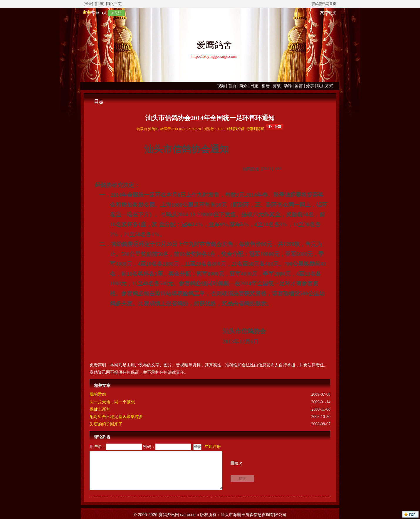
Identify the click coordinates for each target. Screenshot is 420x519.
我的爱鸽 (98, 394)
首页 (232, 86)
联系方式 (325, 86)
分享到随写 (255, 129)
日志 (254, 86)
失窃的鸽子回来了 (106, 424)
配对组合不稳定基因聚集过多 (116, 417)
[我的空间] (114, 4)
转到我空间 (236, 129)
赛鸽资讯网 (169, 515)
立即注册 (213, 447)
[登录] (88, 4)
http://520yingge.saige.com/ (214, 57)
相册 (266, 86)
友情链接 (328, 13)
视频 (221, 86)
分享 (310, 86)
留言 (299, 86)
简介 (243, 86)
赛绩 (277, 86)
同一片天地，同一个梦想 (112, 402)
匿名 (238, 464)
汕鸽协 (153, 129)
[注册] (100, 4)
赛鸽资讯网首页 (324, 4)
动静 (288, 86)
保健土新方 (100, 409)
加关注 (116, 13)
